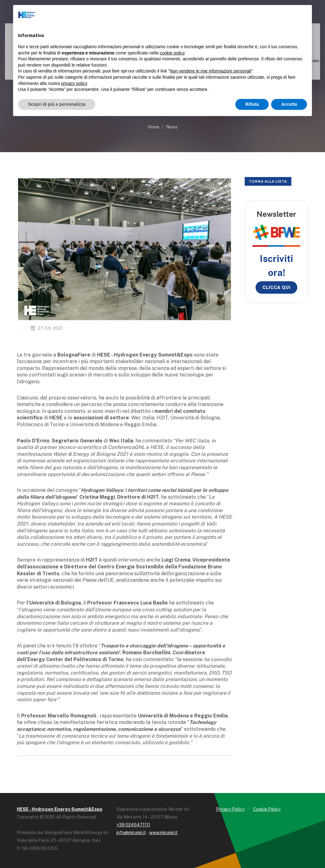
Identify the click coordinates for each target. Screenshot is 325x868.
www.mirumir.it (163, 833)
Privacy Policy (230, 809)
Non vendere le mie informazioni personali (210, 71)
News (172, 127)
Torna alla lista (268, 181)
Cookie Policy (267, 809)
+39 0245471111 (133, 825)
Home (153, 127)
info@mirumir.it (131, 833)
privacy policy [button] (74, 83)
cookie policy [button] (172, 53)
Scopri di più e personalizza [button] (57, 104)
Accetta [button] (289, 104)
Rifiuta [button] (252, 104)
